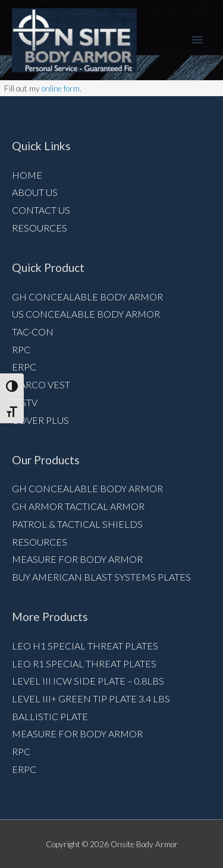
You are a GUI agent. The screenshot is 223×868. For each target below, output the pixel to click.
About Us (35, 192)
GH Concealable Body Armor (87, 297)
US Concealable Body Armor (86, 314)
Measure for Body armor (77, 559)
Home (27, 175)
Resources (40, 228)
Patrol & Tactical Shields (77, 524)
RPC (21, 349)
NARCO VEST (41, 384)
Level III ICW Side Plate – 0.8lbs (88, 681)
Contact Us (41, 210)
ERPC (24, 367)
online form (61, 88)
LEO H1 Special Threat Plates (85, 646)
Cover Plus (40, 420)
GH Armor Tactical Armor (78, 506)
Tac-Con (33, 332)
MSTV (25, 402)
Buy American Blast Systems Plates (101, 577)
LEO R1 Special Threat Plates (84, 663)
